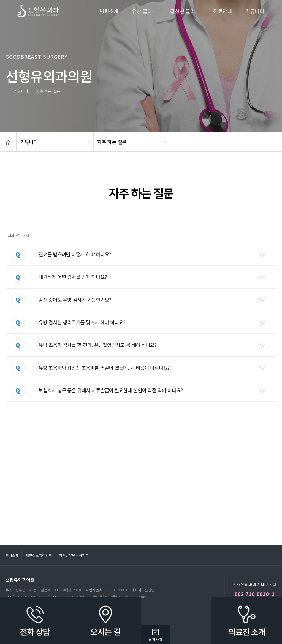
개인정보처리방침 (39, 555)
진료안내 (223, 11)
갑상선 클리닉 (185, 11)
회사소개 (12, 555)
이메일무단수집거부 (74, 555)
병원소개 (109, 11)
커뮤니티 (255, 11)
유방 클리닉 (144, 11)
